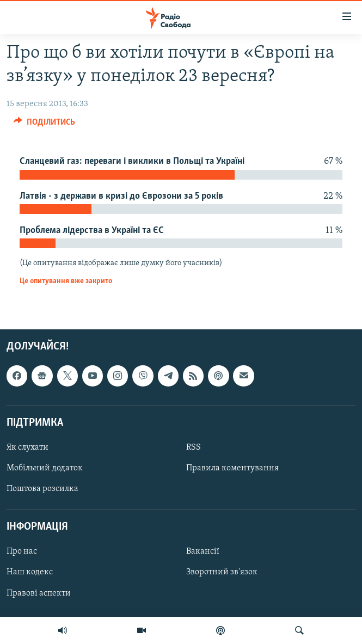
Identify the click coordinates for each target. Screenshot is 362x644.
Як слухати (27, 447)
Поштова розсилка (42, 489)
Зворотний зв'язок (222, 573)
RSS (194, 447)
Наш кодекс (30, 573)
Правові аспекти (39, 593)
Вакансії (203, 552)
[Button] (44, 125)
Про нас (22, 552)
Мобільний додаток (45, 468)
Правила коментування (232, 468)
